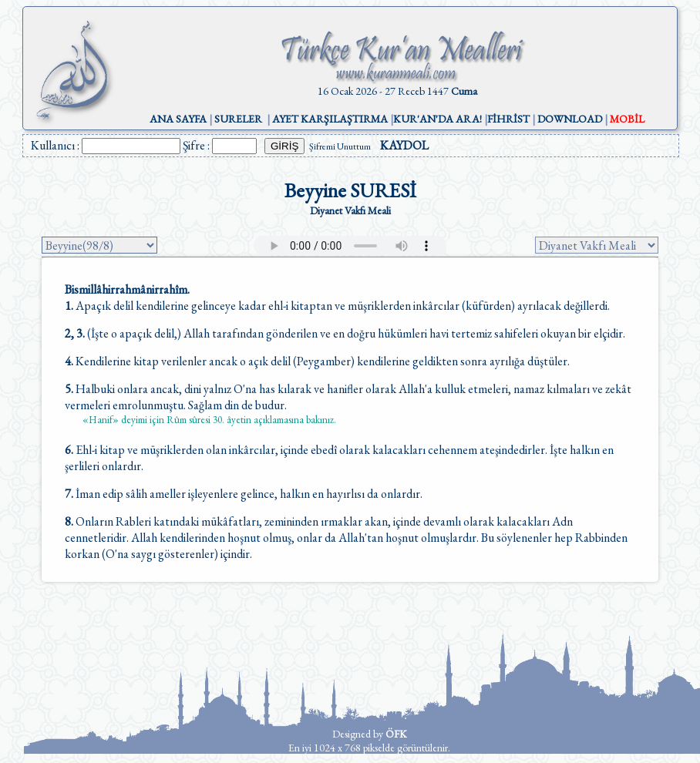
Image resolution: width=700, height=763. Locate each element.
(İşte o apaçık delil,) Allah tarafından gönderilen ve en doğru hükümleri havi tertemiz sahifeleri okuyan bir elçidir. (345, 333)
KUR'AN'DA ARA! (437, 119)
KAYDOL (404, 145)
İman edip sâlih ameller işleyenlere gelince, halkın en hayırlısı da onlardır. (244, 494)
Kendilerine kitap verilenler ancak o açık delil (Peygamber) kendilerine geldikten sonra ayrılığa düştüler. (317, 361)
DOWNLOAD (570, 119)
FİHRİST (508, 119)
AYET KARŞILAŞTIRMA (330, 119)
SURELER (238, 119)
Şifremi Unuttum (340, 146)
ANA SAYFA (178, 119)
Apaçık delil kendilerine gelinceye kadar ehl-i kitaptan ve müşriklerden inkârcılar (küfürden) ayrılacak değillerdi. (337, 306)
